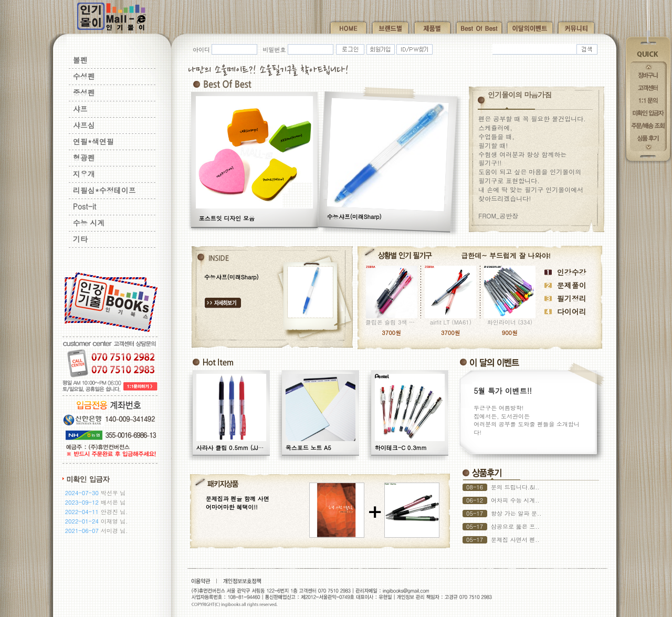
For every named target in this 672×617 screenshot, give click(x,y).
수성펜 (84, 76)
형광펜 (84, 158)
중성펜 (84, 92)
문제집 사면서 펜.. (515, 540)
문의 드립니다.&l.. (515, 487)
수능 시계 (89, 223)
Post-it (85, 206)
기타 (80, 239)
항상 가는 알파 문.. (516, 513)
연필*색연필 (93, 141)
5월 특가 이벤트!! (503, 391)
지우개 (84, 174)
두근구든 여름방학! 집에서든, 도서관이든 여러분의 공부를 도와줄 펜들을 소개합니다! (527, 420)
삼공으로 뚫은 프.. (515, 526)
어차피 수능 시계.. (515, 500)
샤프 (80, 109)
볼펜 (80, 60)
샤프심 (84, 125)
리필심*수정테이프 (104, 190)
